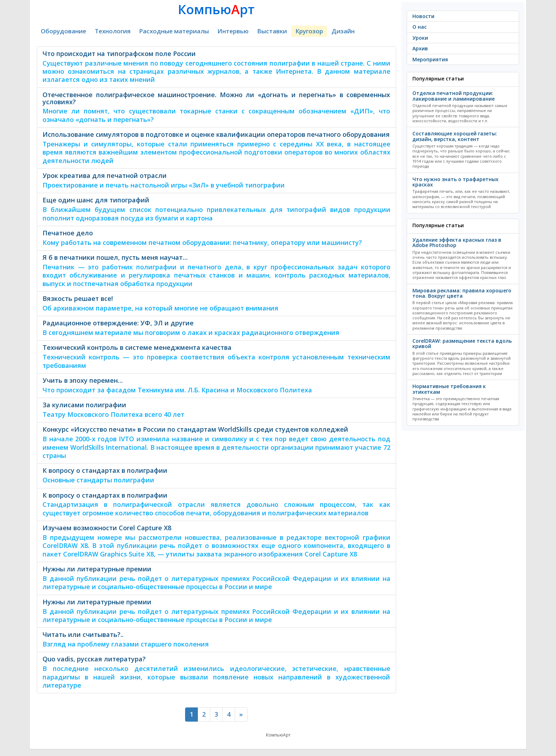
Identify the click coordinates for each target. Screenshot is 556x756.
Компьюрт (216, 9)
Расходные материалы (174, 31)
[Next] (241, 715)
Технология (113, 31)
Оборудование (63, 31)
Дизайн (343, 31)
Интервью (233, 31)
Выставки (272, 31)
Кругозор (309, 31)
